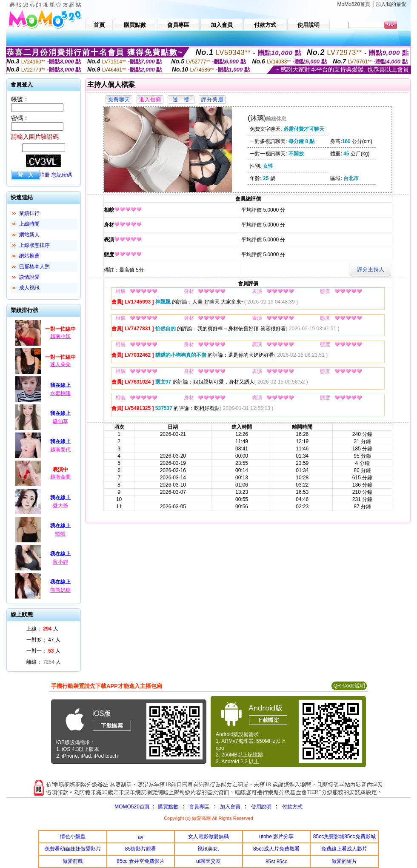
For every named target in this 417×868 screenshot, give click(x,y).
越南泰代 (60, 450)
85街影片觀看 (141, 849)
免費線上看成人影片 (344, 849)
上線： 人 (42, 629)
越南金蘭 (60, 477)
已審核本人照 (34, 266)
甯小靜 (60, 562)
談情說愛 (29, 277)
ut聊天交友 (208, 861)
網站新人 (29, 235)
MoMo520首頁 (354, 4)
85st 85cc (276, 862)
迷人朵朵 (60, 364)
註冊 (45, 175)
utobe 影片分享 (276, 836)
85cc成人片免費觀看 (276, 849)
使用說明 (261, 807)
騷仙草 (60, 421)
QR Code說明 (349, 686)
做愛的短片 (344, 861)
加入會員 (230, 807)
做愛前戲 (73, 861)
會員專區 (199, 807)
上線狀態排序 (34, 245)
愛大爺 (60, 506)
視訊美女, (208, 849)
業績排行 (29, 213)
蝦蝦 (60, 534)
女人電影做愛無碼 (208, 836)
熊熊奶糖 (60, 590)
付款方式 (292, 807)
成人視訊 (29, 288)
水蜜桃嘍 (60, 393)
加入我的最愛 (391, 4)
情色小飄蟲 (73, 836)
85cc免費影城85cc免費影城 (344, 836)
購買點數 (167, 807)
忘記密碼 (62, 175)
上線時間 (29, 224)
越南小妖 (60, 336)
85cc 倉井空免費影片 (141, 861)
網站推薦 (29, 256)
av (141, 837)
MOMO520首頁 (132, 807)
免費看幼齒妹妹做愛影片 (73, 849)
